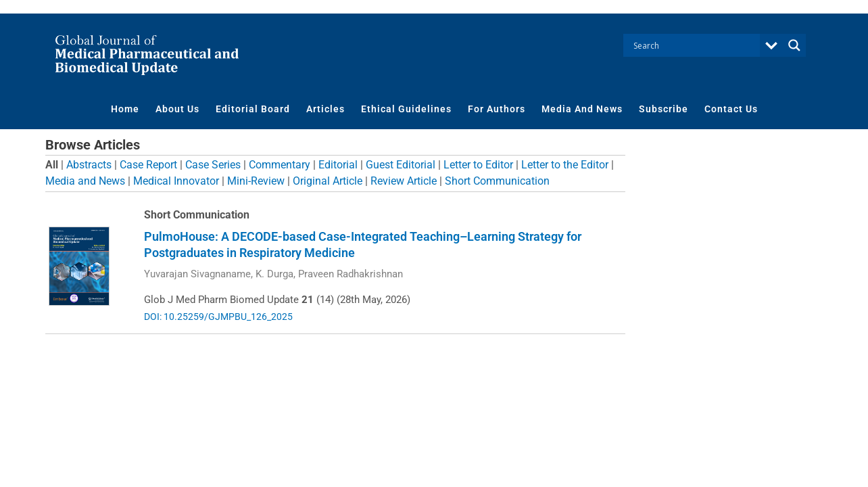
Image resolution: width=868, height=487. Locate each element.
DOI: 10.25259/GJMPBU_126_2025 (218, 317)
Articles (325, 109)
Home (125, 109)
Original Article (328, 181)
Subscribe (664, 109)
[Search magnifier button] (794, 45)
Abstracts (89, 165)
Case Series (213, 165)
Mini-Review (256, 181)
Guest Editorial (401, 165)
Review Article (404, 181)
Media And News (582, 109)
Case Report (148, 165)
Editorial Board (253, 109)
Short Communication (497, 181)
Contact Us (731, 109)
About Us (177, 109)
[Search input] (695, 45)
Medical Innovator (176, 181)
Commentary (280, 165)
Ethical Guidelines (406, 109)
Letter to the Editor (565, 165)
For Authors (497, 109)
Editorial (338, 165)
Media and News (85, 181)
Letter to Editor (478, 165)
